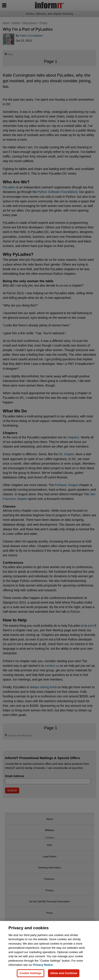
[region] (49, 950)
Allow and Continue (64, 973)
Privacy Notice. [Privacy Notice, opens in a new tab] (43, 965)
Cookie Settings (31, 973)
